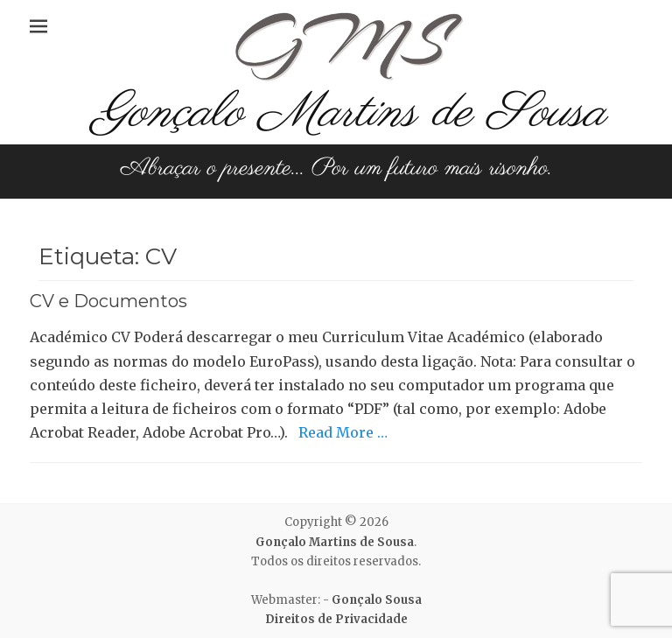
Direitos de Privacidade (336, 619)
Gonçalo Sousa (377, 600)
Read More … (343, 432)
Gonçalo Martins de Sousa (350, 113)
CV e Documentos (108, 301)
